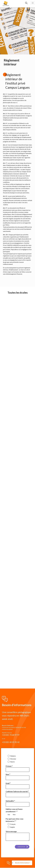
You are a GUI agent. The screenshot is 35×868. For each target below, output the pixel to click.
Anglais (12, 827)
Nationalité (10, 801)
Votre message (11, 831)
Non (14, 815)
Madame (13, 756)
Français (13, 824)
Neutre (12, 762)
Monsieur (13, 759)
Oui (9, 815)
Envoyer (22, 847)
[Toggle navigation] (33, 3)
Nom (7, 774)
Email (8, 783)
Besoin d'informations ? (23, 863)
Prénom (9, 766)
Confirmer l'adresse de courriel (17, 791)
